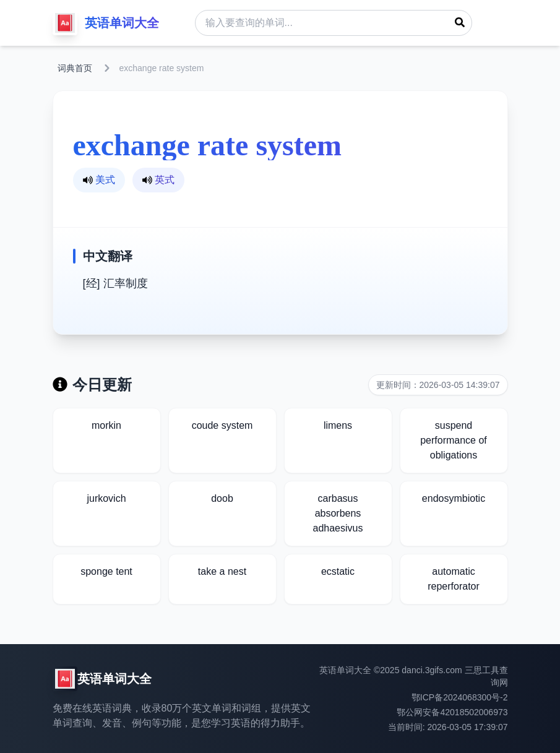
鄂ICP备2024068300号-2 (460, 697)
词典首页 (75, 68)
